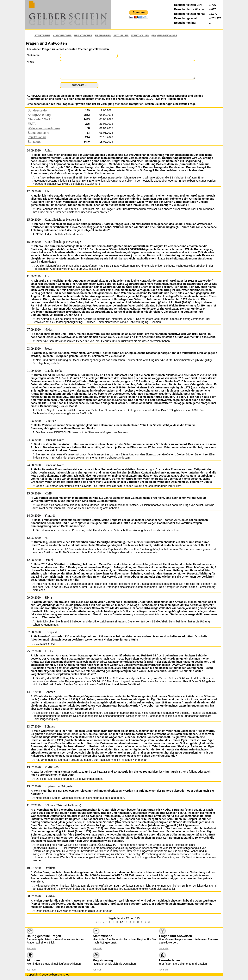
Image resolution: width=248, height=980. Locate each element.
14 (130, 922)
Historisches (62, 35)
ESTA (32, 124)
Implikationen (37, 137)
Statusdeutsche (38, 133)
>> (149, 922)
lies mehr (31, 949)
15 (134, 922)
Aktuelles (121, 35)
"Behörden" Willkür (41, 119)
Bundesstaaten (38, 110)
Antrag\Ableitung (39, 115)
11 (117, 922)
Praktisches (83, 35)
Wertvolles (140, 35)
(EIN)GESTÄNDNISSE (164, 35)
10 (113, 922)
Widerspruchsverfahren (44, 128)
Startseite (42, 35)
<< (97, 922)
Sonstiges (34, 142)
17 (142, 922)
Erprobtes (103, 35)
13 (126, 922)
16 (138, 922)
